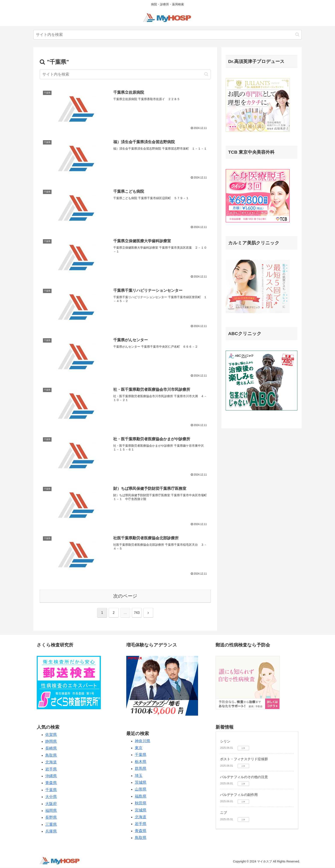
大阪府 (51, 804)
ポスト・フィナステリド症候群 (244, 759)
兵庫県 (51, 832)
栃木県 (141, 762)
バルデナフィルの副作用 (239, 795)
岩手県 (51, 769)
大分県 (51, 797)
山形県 (141, 790)
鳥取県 (51, 756)
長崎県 (51, 749)
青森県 (51, 783)
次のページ (125, 596)
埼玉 (139, 776)
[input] (167, 35)
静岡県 (51, 742)
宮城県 (141, 810)
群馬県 (141, 769)
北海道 (51, 763)
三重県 (51, 825)
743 (137, 613)
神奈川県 (143, 741)
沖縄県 (51, 776)
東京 (139, 748)
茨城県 (141, 783)
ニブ (223, 813)
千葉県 (51, 790)
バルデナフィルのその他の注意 (244, 777)
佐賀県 (51, 735)
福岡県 (51, 811)
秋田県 (141, 804)
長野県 (51, 818)
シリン (225, 742)
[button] (297, 34)
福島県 (141, 797)
